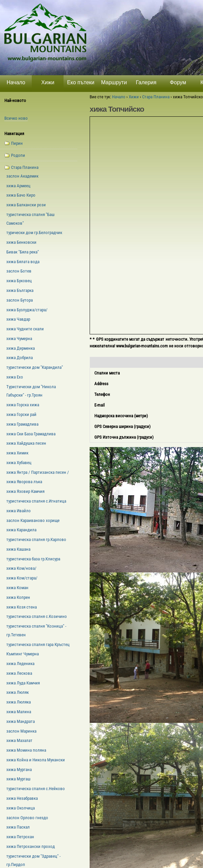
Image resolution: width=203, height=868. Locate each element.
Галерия (146, 82)
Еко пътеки (81, 82)
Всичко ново (16, 118)
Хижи (48, 82)
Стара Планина (156, 97)
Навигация (14, 134)
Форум (178, 82)
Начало (16, 82)
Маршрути (114, 82)
